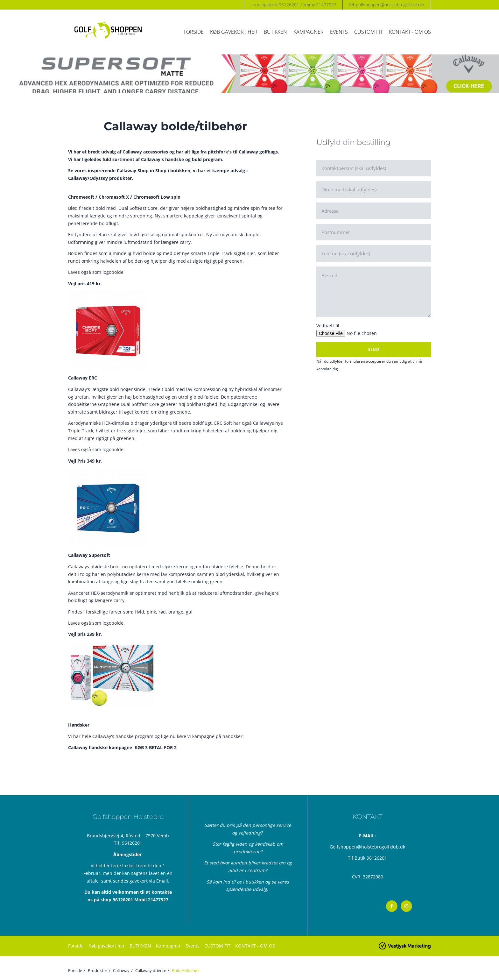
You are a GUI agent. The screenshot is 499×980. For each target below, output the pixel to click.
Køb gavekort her (234, 32)
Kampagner (309, 32)
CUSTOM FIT (368, 32)
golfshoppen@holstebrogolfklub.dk (390, 5)
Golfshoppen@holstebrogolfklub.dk (367, 847)
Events (339, 32)
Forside (194, 32)
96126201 (132, 843)
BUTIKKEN (275, 32)
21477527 (158, 900)
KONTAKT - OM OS (410, 32)
